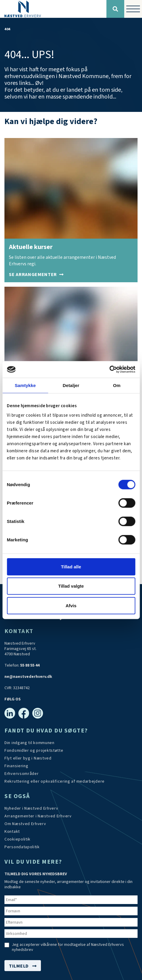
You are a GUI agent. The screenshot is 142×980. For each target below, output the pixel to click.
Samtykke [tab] (25, 385)
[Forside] (53, 9)
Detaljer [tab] (71, 385)
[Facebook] (24, 713)
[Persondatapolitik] (17, 839)
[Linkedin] (10, 713)
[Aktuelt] (31, 808)
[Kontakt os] (12, 832)
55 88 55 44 (30, 665)
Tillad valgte (71, 586)
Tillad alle (71, 566)
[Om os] (25, 824)
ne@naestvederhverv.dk (28, 677)
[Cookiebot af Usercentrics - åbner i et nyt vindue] (109, 370)
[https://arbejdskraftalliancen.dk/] (55, 781)
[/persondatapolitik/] (22, 847)
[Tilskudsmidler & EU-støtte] (34, 751)
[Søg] (115, 9)
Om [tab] (117, 385)
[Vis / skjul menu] (133, 9)
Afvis (71, 605)
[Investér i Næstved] (28, 758)
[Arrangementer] (36, 275)
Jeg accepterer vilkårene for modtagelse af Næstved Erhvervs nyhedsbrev (68, 947)
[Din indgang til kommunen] (29, 743)
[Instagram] (38, 713)
